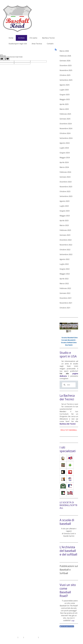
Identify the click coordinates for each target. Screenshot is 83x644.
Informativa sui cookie (31, 637)
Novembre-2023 (66, 187)
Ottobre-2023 (65, 191)
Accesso (74, 639)
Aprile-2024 (64, 162)
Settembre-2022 (66, 254)
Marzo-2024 (64, 167)
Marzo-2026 (64, 51)
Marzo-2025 (64, 109)
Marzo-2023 (64, 225)
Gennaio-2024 (65, 177)
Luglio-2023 (64, 206)
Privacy (21, 637)
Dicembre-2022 (66, 240)
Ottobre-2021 (65, 308)
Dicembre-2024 (66, 124)
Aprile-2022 (64, 279)
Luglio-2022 (64, 264)
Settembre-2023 (66, 196)
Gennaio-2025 (65, 119)
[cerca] (69, 385)
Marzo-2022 (64, 283)
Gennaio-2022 (65, 293)
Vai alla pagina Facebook (67, 626)
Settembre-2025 (66, 80)
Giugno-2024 (65, 153)
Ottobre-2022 (65, 250)
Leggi (73, 621)
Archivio (21, 38)
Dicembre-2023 (66, 182)
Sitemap (42, 637)
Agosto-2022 (65, 259)
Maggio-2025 (65, 99)
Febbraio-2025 (65, 114)
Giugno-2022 (65, 269)
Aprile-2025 (64, 104)
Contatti (50, 44)
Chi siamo (33, 38)
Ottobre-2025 (65, 75)
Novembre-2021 (66, 303)
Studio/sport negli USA (18, 44)
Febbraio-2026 (65, 56)
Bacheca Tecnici (48, 38)
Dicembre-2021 (66, 298)
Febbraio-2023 (65, 230)
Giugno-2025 (65, 95)
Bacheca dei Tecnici (68, 424)
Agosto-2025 (65, 85)
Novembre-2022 (66, 245)
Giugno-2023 (65, 211)
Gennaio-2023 (65, 235)
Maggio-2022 (65, 274)
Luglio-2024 (64, 148)
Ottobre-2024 (65, 133)
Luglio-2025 (64, 90)
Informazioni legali (12, 637)
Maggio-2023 (65, 216)
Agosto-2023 (65, 201)
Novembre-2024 (66, 128)
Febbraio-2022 (65, 288)
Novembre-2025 (66, 70)
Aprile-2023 (64, 220)
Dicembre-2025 (66, 65)
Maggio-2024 (65, 158)
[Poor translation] (7, 59)
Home (11, 38)
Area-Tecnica (37, 44)
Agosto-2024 (65, 143)
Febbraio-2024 (65, 172)
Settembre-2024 (66, 138)
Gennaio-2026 (65, 61)
